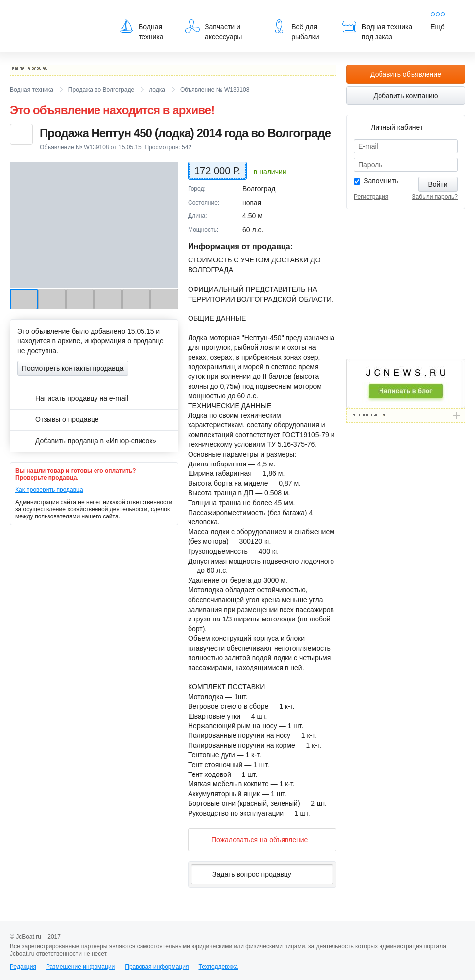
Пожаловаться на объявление (252, 840)
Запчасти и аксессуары (214, 30)
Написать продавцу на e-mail (73, 398)
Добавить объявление (406, 74)
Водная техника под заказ (377, 30)
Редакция (23, 967)
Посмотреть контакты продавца (73, 368)
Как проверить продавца (49, 490)
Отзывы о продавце (58, 419)
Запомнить (381, 181)
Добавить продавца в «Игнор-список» (87, 441)
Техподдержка (218, 967)
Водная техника (141, 30)
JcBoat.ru (57, 15)
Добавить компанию (406, 96)
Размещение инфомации (80, 967)
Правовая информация (157, 967)
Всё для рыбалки (295, 30)
